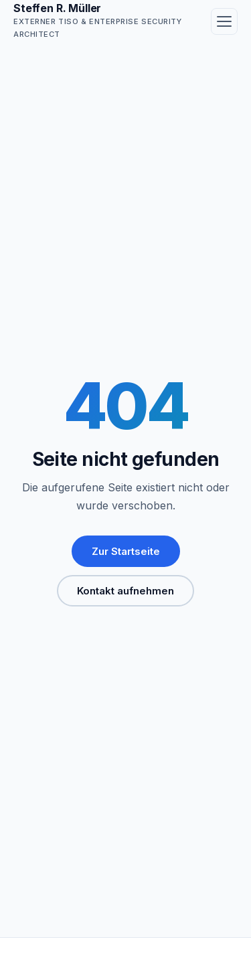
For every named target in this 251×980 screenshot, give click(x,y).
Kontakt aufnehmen (125, 591)
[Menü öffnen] (224, 21)
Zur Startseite (126, 551)
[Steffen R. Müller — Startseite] (104, 21)
